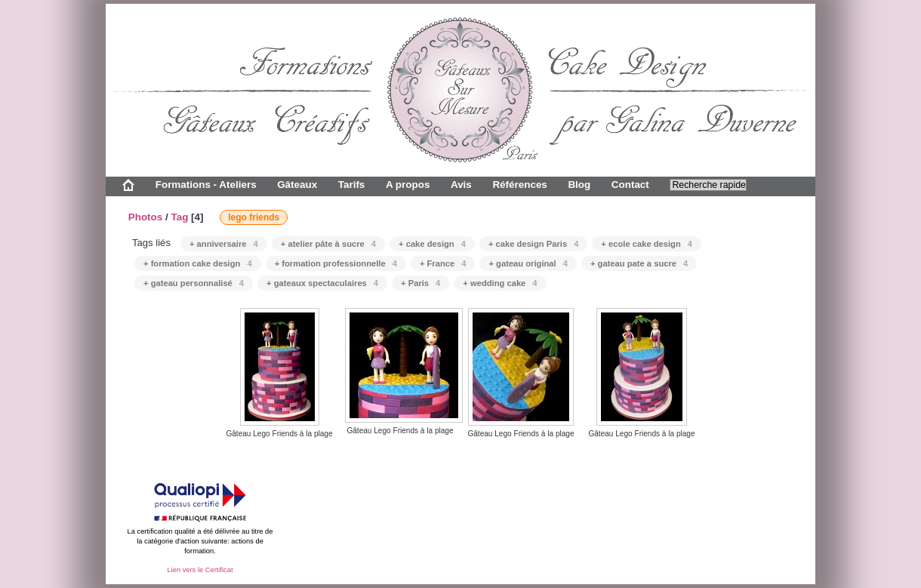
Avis (461, 185)
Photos (146, 217)
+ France (443, 263)
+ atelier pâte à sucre (328, 244)
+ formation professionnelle (336, 263)
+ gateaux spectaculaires (322, 283)
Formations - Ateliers (206, 185)
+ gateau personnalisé (194, 283)
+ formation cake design (198, 263)
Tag (179, 217)
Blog (579, 185)
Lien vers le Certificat (200, 570)
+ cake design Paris (533, 244)
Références (519, 185)
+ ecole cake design (647, 244)
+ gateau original (528, 263)
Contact (630, 185)
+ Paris (420, 283)
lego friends (254, 217)
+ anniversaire (224, 244)
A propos (408, 185)
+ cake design (432, 244)
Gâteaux (297, 185)
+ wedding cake (500, 283)
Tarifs (352, 185)
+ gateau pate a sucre (639, 263)
